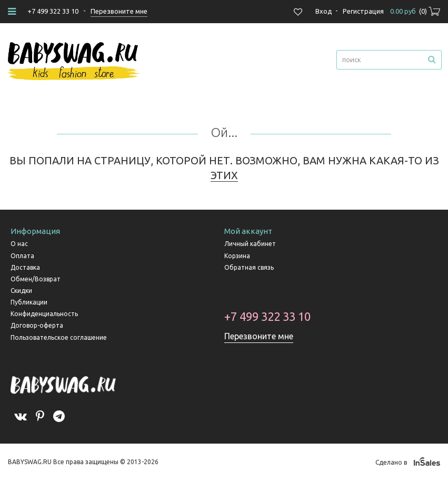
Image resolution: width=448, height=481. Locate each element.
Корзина (237, 256)
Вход (324, 11)
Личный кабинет (250, 244)
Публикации (29, 302)
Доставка (25, 267)
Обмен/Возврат (36, 279)
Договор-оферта (37, 325)
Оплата (22, 256)
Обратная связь (249, 267)
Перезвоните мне (259, 336)
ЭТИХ (224, 175)
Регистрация (363, 11)
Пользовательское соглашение (59, 337)
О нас (19, 244)
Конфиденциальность (44, 314)
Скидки (21, 291)
